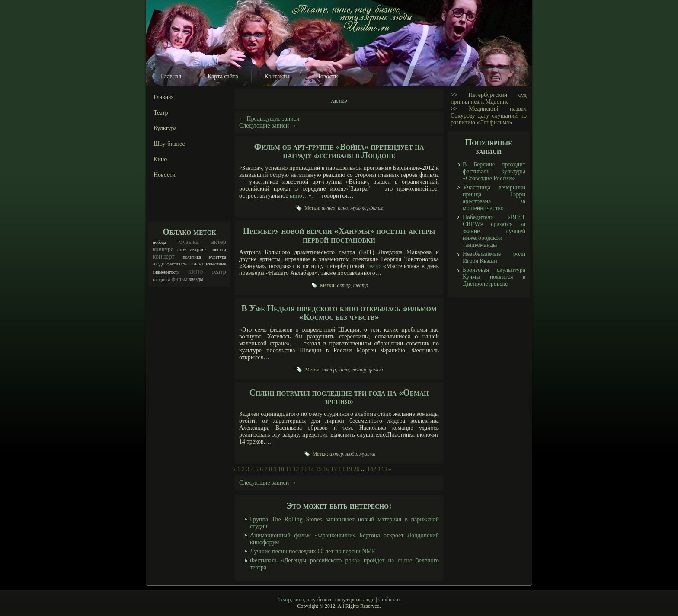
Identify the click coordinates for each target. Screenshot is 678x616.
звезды (196, 279)
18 (341, 469)
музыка (189, 242)
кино (196, 271)
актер (219, 242)
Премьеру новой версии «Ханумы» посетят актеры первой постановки (339, 235)
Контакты (277, 76)
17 (334, 469)
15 (319, 469)
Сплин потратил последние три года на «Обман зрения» (339, 397)
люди (159, 264)
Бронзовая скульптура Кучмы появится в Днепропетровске (494, 277)
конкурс (163, 249)
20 (356, 469)
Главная (171, 76)
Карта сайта (223, 76)
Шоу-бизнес (169, 144)
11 (289, 469)
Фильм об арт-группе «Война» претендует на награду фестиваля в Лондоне (339, 151)
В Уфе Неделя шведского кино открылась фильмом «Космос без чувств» (339, 313)
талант (197, 264)
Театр (161, 113)
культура (217, 257)
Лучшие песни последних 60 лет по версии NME (313, 551)
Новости (327, 76)
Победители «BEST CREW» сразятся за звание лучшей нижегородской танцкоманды (494, 231)
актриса (198, 250)
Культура (165, 128)
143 (382, 469)
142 (372, 469)
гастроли (161, 279)
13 (304, 469)
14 (311, 469)
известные (216, 264)
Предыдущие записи (269, 119)
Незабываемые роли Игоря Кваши (494, 257)
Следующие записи (268, 126)
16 (326, 469)
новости (218, 250)
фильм (180, 279)
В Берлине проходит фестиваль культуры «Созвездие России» (494, 171)
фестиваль (177, 264)
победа (159, 242)
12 (296, 469)
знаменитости (166, 272)
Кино (160, 159)
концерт (164, 256)
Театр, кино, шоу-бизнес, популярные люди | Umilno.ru (339, 600)
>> (454, 95)
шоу (182, 249)
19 (349, 469)
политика (192, 257)
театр (219, 271)
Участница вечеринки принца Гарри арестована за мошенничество (494, 198)
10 (281, 469)
